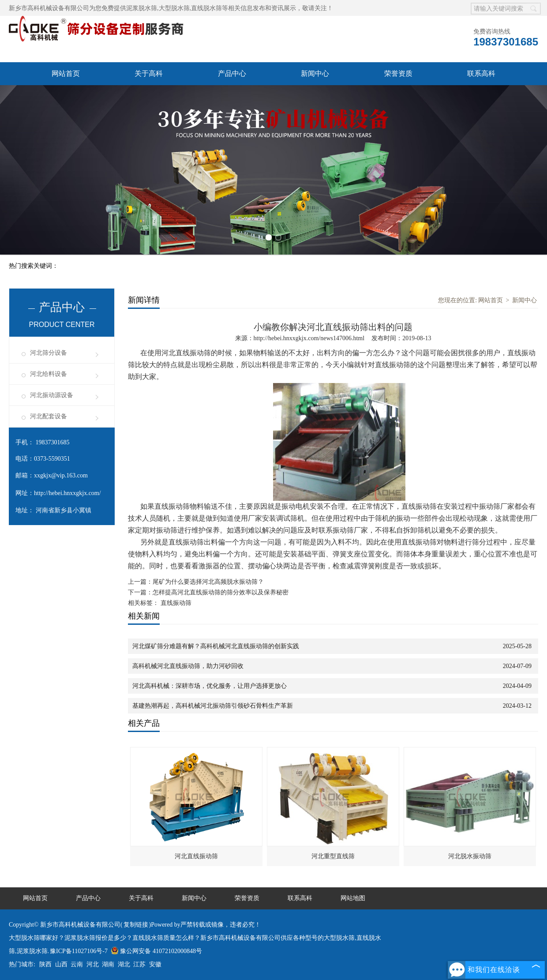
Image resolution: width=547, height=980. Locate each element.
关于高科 (149, 73)
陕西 (45, 964)
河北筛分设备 (49, 353)
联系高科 (481, 73)
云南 (77, 964)
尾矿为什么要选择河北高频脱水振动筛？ (208, 582)
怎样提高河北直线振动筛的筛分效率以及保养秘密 (221, 592)
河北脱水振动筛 (470, 856)
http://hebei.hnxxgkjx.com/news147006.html (309, 338)
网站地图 (353, 898)
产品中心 (232, 73)
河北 (93, 964)
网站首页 (66, 73)
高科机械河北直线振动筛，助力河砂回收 (188, 666)
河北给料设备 (49, 374)
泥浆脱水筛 (142, 8)
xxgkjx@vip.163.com (61, 475)
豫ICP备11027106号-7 (79, 951)
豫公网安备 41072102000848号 (156, 951)
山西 (61, 964)
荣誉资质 (398, 73)
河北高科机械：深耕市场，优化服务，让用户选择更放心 (210, 686)
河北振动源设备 (52, 395)
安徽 (155, 964)
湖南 (108, 964)
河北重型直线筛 (333, 856)
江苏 (139, 964)
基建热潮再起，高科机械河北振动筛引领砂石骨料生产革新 (213, 706)
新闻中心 (315, 73)
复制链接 (136, 925)
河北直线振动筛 (196, 856)
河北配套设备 (49, 416)
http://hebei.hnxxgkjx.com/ (67, 493)
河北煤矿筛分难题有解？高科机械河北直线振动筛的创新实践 (216, 646)
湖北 (124, 964)
